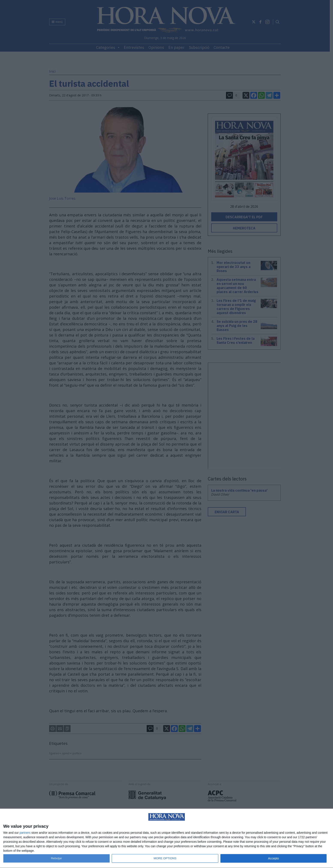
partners (25, 833)
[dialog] (166, 838)
